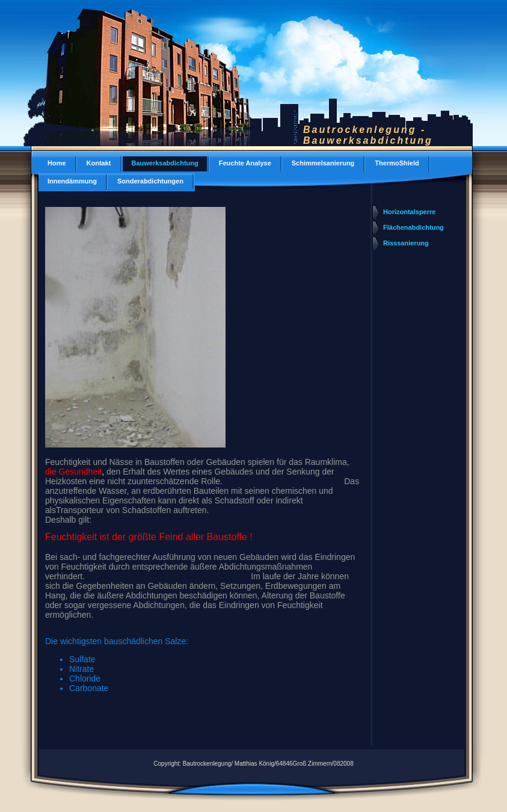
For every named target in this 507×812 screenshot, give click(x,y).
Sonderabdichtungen (150, 181)
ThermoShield (397, 163)
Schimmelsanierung (323, 163)
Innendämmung (72, 181)
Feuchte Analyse (245, 163)
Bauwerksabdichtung (165, 163)
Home (57, 163)
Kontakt (99, 163)
